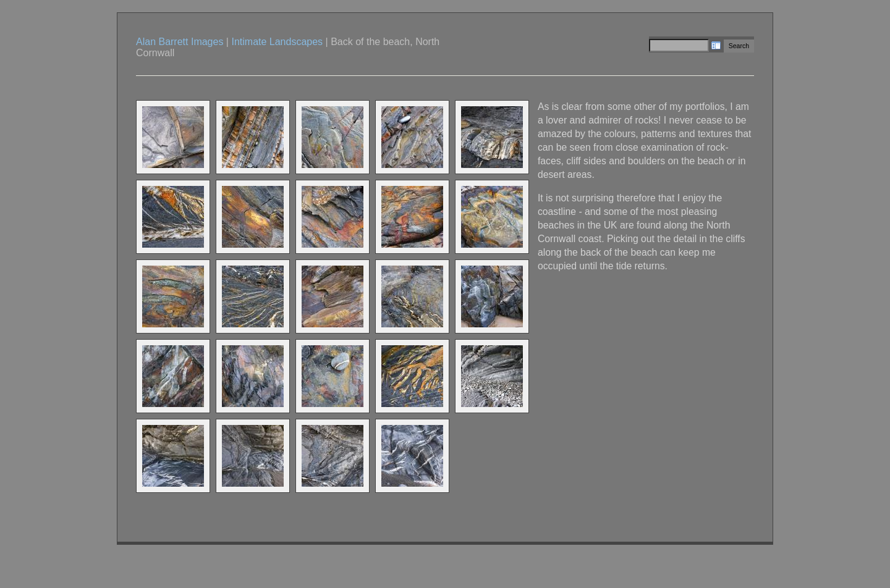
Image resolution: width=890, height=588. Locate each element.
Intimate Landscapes (277, 42)
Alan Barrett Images (180, 42)
